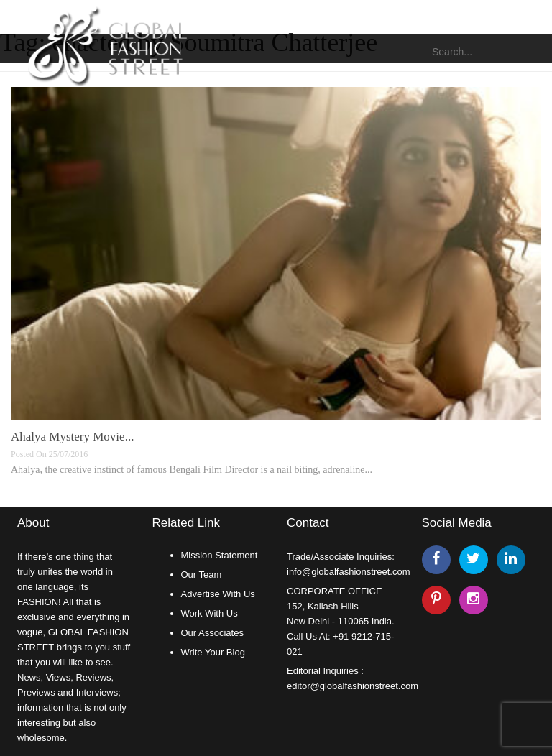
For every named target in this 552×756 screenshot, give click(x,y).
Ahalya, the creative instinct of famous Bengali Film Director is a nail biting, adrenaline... (192, 470)
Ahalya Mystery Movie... (72, 437)
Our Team (202, 575)
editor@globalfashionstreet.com (353, 686)
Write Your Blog (213, 652)
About (33, 523)
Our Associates (212, 633)
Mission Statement (220, 555)
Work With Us (210, 613)
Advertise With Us (218, 594)
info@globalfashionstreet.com (348, 572)
